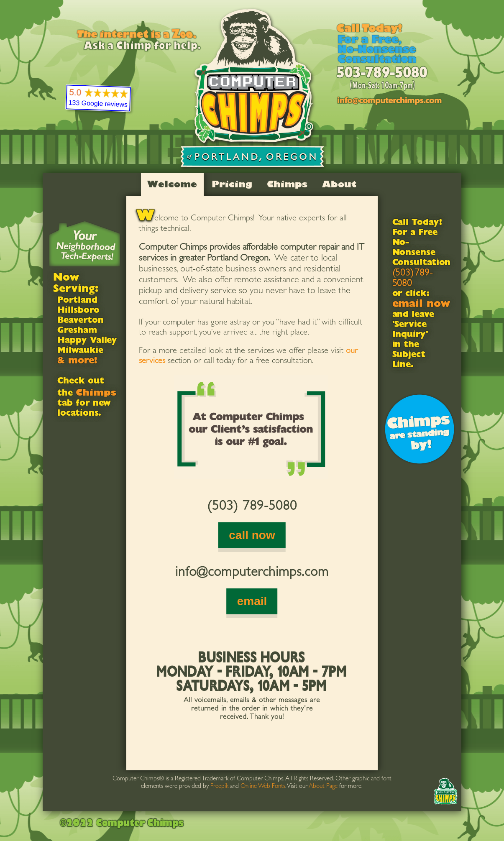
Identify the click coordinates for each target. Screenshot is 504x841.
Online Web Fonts (263, 787)
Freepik (219, 787)
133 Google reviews (98, 104)
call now (252, 535)
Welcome (172, 184)
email (252, 601)
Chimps (287, 184)
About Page (323, 787)
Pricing (232, 184)
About (339, 184)
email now (421, 305)
